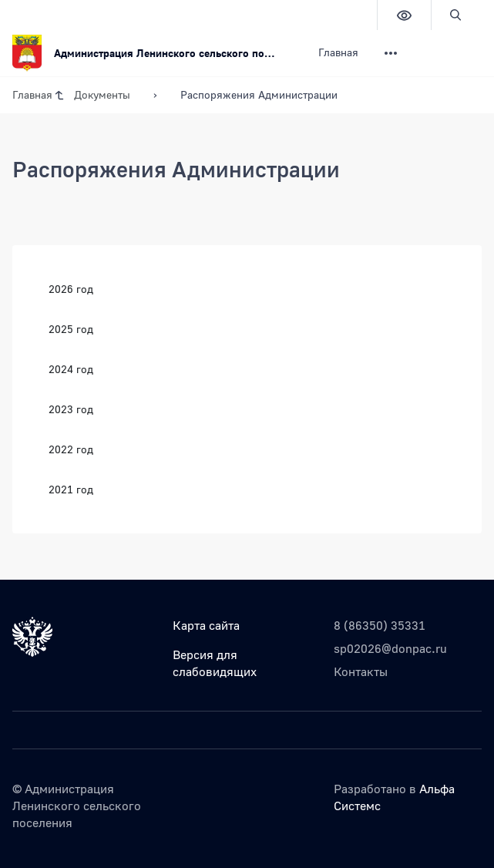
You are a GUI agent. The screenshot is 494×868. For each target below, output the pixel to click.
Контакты (361, 671)
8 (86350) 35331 (380, 625)
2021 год (71, 489)
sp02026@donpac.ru (390, 648)
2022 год (71, 449)
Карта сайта (206, 625)
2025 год (71, 329)
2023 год (71, 409)
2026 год (71, 289)
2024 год (71, 369)
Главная (338, 52)
